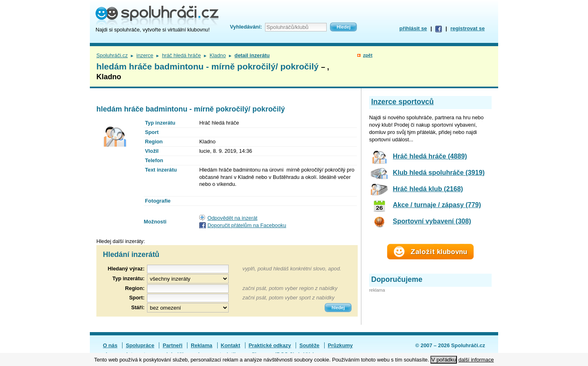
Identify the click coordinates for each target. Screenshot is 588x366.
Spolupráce (140, 345)
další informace (476, 360)
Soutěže (309, 345)
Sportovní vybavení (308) (432, 221)
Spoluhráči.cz (112, 55)
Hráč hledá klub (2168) (428, 189)
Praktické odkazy (270, 345)
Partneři (172, 345)
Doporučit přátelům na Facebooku (247, 225)
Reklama (202, 345)
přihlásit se (413, 28)
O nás (110, 345)
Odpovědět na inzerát (232, 218)
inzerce (145, 55)
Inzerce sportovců (402, 102)
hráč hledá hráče (182, 55)
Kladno (218, 55)
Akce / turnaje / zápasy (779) (437, 205)
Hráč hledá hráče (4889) (430, 156)
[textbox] (188, 289)
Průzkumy (340, 345)
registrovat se (468, 28)
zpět (368, 55)
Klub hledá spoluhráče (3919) (439, 172)
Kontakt (231, 345)
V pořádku (444, 360)
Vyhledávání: (246, 27)
